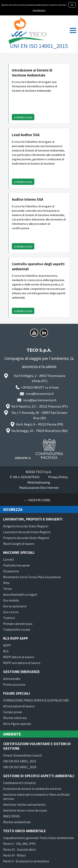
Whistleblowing (39, 482)
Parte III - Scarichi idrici (19, 849)
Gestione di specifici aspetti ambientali (39, 776)
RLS (6, 651)
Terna (7, 589)
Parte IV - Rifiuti (14, 855)
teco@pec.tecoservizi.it (40, 400)
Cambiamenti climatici (19, 783)
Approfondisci (39, 10)
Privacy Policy (58, 477)
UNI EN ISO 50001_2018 (20, 767)
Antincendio (12, 679)
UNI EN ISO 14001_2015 (20, 761)
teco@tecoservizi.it (40, 394)
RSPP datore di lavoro (19, 657)
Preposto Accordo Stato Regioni (26, 538)
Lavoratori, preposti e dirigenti (33, 519)
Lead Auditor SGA (26, 135)
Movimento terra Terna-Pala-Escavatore (32, 577)
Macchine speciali (19, 553)
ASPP (7, 645)
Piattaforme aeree (16, 565)
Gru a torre (11, 612)
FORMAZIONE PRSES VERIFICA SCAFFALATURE (36, 700)
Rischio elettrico (15, 718)
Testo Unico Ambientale (24, 831)
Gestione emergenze (21, 672)
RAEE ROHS (11, 816)
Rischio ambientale (17, 822)
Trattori (9, 618)
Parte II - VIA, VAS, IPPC (20, 844)
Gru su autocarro (15, 606)
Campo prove (13, 712)
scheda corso (23, 117)
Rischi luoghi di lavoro (19, 544)
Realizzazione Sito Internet (39, 488)
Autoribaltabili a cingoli (20, 594)
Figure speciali (17, 693)
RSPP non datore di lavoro (22, 663)
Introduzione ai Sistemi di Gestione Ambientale (32, 73)
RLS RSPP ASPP (15, 638)
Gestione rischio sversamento (24, 804)
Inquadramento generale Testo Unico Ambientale (38, 838)
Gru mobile (11, 600)
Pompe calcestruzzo (18, 624)
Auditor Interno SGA (28, 199)
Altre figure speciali (17, 724)
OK (72, 5)
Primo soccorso (14, 684)
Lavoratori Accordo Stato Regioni (27, 532)
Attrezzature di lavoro (19, 706)
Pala (6, 583)
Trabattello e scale (17, 629)
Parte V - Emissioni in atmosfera (26, 861)
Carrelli (8, 559)
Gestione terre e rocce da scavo (25, 810)
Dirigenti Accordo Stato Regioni (26, 526)
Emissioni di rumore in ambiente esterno (32, 789)
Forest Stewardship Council (23, 755)
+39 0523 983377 (33, 387)
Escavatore (11, 571)
